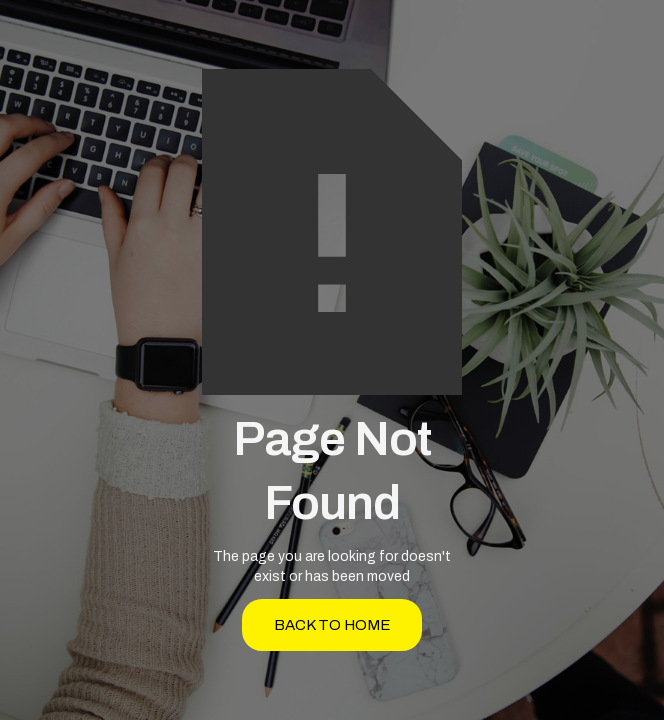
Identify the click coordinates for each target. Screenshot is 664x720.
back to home (332, 625)
